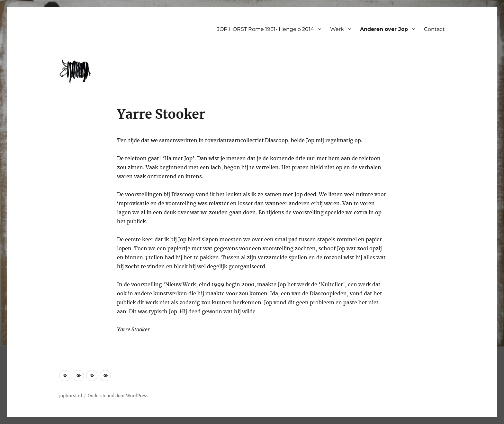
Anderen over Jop (384, 29)
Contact (434, 29)
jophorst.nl (71, 396)
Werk (337, 29)
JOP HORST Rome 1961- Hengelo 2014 (265, 29)
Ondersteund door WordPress (118, 396)
